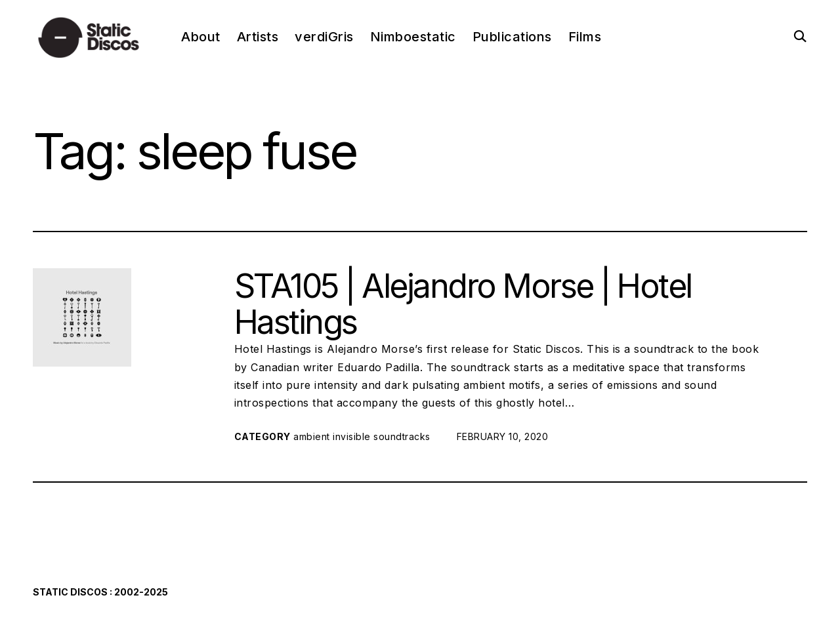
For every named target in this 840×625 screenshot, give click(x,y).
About (201, 37)
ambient (312, 436)
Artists (258, 37)
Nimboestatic (413, 37)
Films (585, 37)
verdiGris (324, 37)
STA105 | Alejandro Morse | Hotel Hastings (463, 304)
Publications (512, 37)
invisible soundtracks (382, 436)
